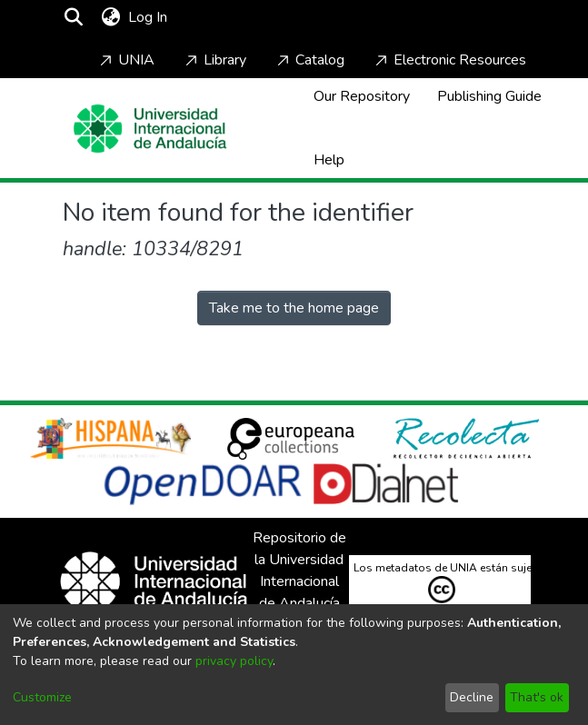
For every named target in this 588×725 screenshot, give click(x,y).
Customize (42, 697)
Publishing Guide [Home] (489, 96)
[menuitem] (111, 17)
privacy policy (234, 661)
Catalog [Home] (309, 60)
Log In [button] (149, 17)
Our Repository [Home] (362, 96)
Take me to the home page (294, 308)
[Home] (150, 129)
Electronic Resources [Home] (449, 60)
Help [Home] (329, 160)
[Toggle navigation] (224, 17)
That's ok (537, 697)
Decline (472, 697)
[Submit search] (74, 17)
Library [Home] (214, 60)
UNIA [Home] (125, 60)
